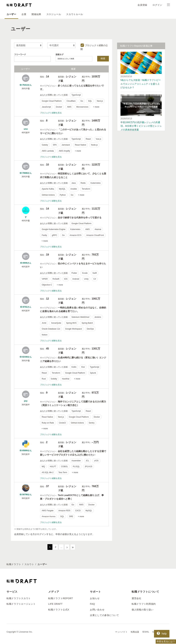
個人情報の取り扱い (143, 610)
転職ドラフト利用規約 (144, 604)
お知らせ (95, 598)
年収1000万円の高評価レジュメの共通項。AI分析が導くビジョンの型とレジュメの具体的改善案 (141, 126)
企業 (24, 14)
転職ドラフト (14, 564)
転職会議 (135, 632)
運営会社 (137, 598)
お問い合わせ (97, 610)
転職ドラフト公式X (59, 610)
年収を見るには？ (166, 641)
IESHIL (146, 632)
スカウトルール (75, 14)
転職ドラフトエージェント (21, 604)
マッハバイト (121, 632)
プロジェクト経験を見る (51, 113)
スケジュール (54, 14)
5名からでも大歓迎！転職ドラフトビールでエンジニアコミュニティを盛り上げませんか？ (141, 84)
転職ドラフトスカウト (19, 598)
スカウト (29, 564)
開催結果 (36, 14)
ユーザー (11, 14)
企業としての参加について (104, 615)
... (61, 547)
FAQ (92, 604)
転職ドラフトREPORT (61, 598)
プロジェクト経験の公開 (94, 47)
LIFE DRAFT (55, 604)
